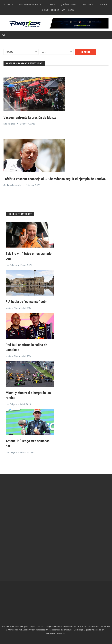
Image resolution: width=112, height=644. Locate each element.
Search (85, 52)
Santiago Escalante (12, 185)
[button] (21, 52)
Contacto (104, 5)
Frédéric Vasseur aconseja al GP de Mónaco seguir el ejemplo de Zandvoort (56, 179)
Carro (52, 5)
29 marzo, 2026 (27, 452)
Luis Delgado (9, 124)
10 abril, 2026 (26, 265)
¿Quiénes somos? (69, 5)
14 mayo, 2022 (33, 185)
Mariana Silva (12, 308)
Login (71, 10)
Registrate (88, 5)
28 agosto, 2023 (28, 124)
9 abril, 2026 (26, 308)
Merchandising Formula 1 (31, 5)
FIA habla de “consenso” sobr (26, 302)
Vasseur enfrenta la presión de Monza (30, 118)
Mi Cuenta (8, 5)
